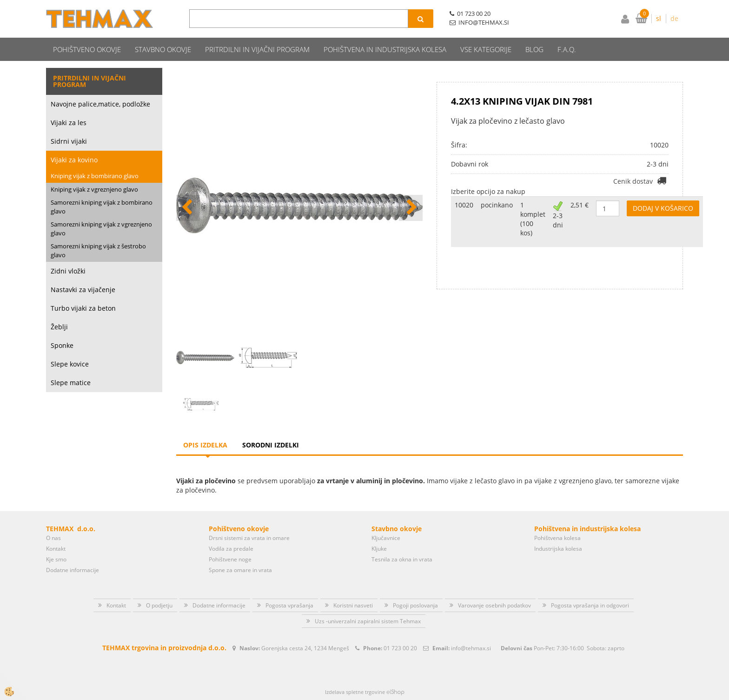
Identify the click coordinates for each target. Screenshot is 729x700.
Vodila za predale (231, 549)
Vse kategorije (486, 49)
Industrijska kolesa (558, 549)
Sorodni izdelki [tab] (271, 445)
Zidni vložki (68, 271)
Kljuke (379, 549)
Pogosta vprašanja (289, 605)
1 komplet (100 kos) (533, 219)
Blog (534, 49)
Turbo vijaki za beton (83, 308)
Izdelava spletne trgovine (355, 692)
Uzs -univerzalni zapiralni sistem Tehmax (368, 621)
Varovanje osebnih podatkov (494, 605)
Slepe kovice (70, 364)
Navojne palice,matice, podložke (100, 104)
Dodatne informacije (73, 570)
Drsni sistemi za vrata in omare (249, 538)
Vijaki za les (69, 123)
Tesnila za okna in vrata (402, 559)
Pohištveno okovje (87, 49)
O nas (53, 538)
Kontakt (56, 549)
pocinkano (497, 205)
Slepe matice (71, 383)
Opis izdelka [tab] (205, 445)
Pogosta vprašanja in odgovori (590, 605)
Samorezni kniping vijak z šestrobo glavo (98, 250)
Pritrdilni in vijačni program (257, 49)
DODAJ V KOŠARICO (663, 208)
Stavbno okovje (163, 49)
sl (659, 18)
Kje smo (56, 559)
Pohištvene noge (230, 559)
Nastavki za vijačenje (83, 290)
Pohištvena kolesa (557, 538)
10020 (464, 205)
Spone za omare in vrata (240, 570)
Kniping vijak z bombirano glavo (95, 176)
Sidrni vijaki (69, 141)
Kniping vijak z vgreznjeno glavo (94, 189)
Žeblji (59, 327)
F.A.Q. (567, 49)
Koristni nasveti (353, 605)
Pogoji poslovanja (415, 605)
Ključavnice (386, 538)
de (674, 18)
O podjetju (159, 605)
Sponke (62, 345)
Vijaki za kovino (74, 160)
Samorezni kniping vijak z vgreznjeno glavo (101, 229)
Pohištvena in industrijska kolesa (385, 49)
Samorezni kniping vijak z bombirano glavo (102, 207)
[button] (411, 208)
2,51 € (580, 205)
